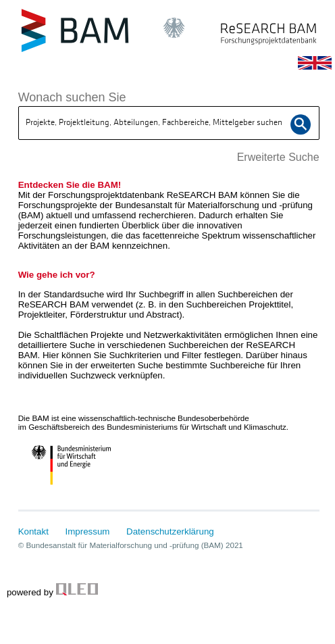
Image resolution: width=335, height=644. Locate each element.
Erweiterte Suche (278, 157)
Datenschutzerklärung (170, 531)
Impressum (88, 531)
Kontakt (33, 531)
